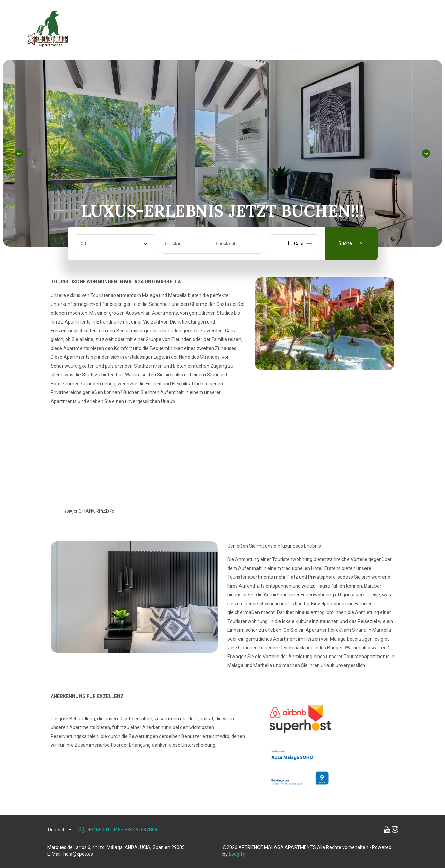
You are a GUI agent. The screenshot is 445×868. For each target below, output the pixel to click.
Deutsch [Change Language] (60, 830)
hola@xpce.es (78, 854)
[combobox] (115, 244)
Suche (352, 244)
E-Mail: (54, 854)
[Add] (309, 244)
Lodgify (237, 854)
